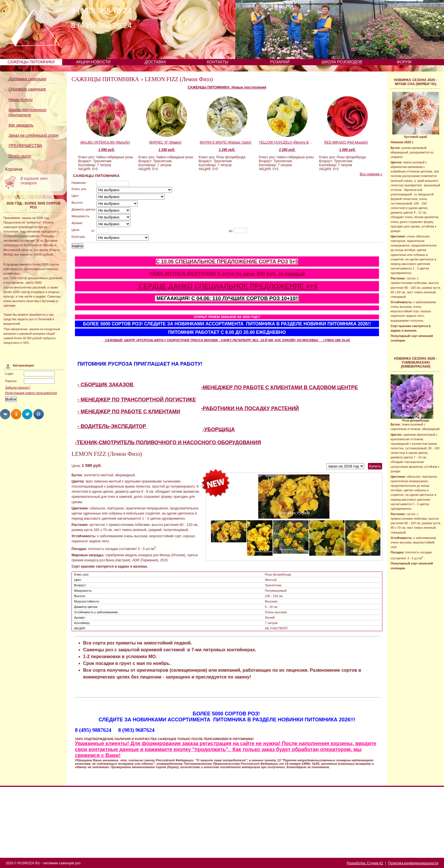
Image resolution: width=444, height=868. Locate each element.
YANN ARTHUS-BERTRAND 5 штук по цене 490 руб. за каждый (227, 274)
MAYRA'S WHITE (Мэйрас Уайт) (226, 142)
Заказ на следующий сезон (33, 135)
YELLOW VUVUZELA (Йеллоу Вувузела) (286, 142)
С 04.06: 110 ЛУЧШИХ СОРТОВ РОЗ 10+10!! (245, 298)
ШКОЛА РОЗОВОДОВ (342, 62)
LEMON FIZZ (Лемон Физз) (179, 79)
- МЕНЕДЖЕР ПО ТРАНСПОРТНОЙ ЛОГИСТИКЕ (137, 400)
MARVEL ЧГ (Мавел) (165, 142)
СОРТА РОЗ (273, 262)
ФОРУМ (404, 62)
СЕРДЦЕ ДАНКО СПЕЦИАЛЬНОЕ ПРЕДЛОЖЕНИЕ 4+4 (227, 286)
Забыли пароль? (18, 387)
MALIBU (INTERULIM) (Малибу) (105, 142)
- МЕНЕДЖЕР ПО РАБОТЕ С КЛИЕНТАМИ (129, 412)
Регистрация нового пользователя (31, 393)
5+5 (294, 262)
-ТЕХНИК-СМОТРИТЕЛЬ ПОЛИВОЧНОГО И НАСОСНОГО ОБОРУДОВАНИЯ (168, 443)
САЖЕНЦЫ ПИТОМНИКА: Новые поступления (227, 87)
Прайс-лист (20, 156)
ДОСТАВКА (155, 62)
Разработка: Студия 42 (365, 863)
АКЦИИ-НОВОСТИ (93, 62)
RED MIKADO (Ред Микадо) (346, 142)
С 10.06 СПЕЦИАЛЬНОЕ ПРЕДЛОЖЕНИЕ (207, 262)
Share (5, 414)
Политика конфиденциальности (413, 863)
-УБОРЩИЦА (219, 429)
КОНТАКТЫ (218, 62)
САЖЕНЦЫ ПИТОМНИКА (31, 62)
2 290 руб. (287, 150)
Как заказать (21, 125)
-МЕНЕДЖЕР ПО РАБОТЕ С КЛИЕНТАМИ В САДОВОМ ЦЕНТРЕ (279, 387)
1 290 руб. (167, 150)
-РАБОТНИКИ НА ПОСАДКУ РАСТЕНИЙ (250, 408)
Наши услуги (21, 100)
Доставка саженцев (27, 79)
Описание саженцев (27, 89)
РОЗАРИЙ (280, 62)
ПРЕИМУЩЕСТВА (25, 146)
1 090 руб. (106, 150)
